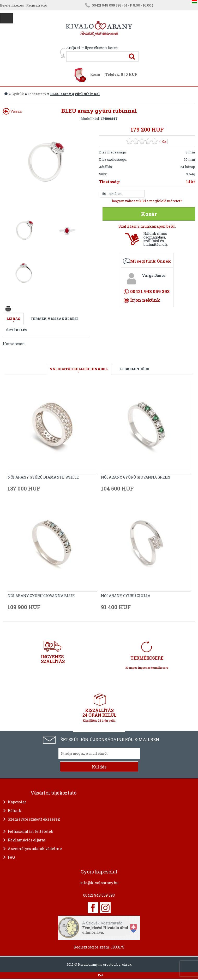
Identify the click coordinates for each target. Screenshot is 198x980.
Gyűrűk (18, 94)
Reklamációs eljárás (27, 840)
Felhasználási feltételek (31, 831)
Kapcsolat (17, 802)
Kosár (95, 74)
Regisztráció (37, 5)
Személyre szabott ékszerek (34, 819)
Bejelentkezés (12, 5)
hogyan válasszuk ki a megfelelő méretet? (147, 201)
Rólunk (15, 811)
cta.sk (127, 964)
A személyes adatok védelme (35, 849)
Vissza (12, 111)
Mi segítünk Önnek (151, 261)
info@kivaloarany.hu (99, 883)
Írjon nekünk (145, 300)
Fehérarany (37, 94)
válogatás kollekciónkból (79, 369)
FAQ (11, 857)
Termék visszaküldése (55, 319)
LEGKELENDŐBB (134, 369)
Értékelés (17, 330)
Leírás (13, 319)
